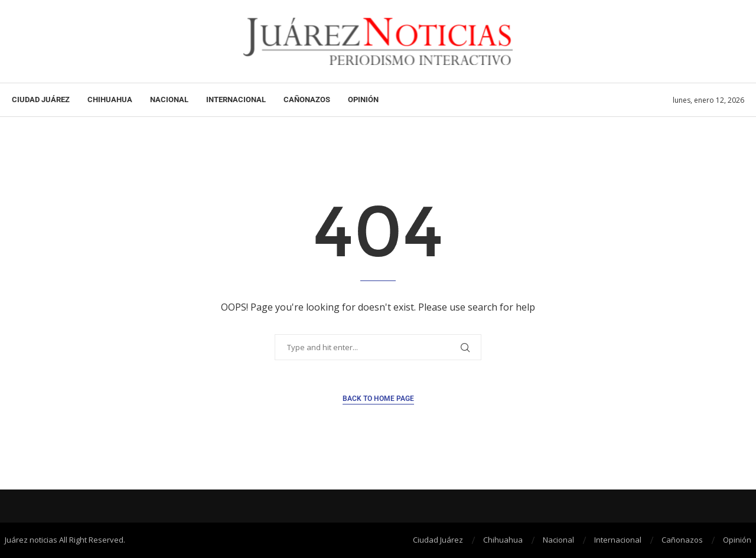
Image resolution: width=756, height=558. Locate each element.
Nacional (169, 99)
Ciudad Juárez (41, 99)
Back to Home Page (378, 399)
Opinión (363, 99)
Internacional (236, 99)
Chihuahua (110, 99)
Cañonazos (307, 99)
